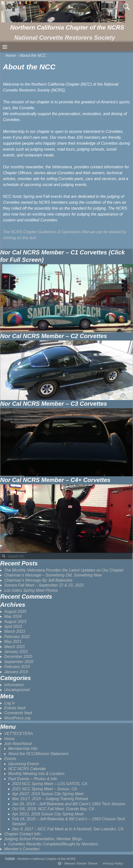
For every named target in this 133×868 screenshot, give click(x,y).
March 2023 (15, 631)
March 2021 (15, 647)
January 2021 (16, 652)
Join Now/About (18, 744)
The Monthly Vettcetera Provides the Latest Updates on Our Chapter (64, 570)
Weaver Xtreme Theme (81, 863)
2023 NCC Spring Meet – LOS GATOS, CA (50, 784)
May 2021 (13, 642)
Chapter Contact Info (22, 834)
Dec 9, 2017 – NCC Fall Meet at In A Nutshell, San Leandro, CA (68, 829)
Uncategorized (17, 690)
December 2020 (18, 657)
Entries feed (15, 708)
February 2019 (17, 667)
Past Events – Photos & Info (33, 779)
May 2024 (13, 616)
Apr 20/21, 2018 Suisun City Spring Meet (48, 814)
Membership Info (23, 749)
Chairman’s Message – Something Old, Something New (53, 575)
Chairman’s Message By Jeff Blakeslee (38, 580)
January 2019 (16, 672)
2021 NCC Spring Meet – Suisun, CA (44, 789)
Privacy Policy (113, 863)
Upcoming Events (24, 764)
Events (10, 759)
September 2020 (19, 662)
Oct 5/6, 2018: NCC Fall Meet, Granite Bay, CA (53, 809)
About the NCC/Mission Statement (38, 754)
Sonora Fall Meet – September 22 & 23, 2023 (44, 585)
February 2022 (17, 637)
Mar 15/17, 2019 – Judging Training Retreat (50, 799)
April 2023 (13, 627)
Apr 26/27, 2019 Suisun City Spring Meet (48, 794)
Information (14, 685)
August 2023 (15, 622)
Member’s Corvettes (22, 849)
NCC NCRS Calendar (27, 769)
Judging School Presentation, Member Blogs (43, 839)
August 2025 (15, 612)
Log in (10, 703)
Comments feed (18, 713)
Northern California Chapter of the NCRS (67, 27)
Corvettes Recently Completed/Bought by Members (53, 844)
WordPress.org (17, 718)
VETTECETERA (18, 734)
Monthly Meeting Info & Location (36, 774)
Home (10, 55)
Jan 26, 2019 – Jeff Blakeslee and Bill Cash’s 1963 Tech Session (69, 804)
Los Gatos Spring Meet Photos (31, 590)
